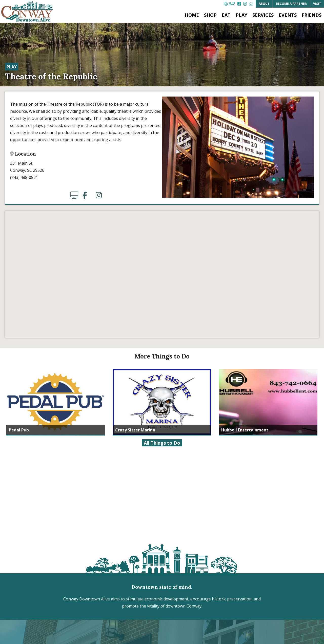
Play (241, 15)
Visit (317, 4)
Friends (312, 15)
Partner (291, 4)
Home (192, 15)
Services (263, 15)
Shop (210, 15)
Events (288, 15)
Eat (226, 15)
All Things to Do (162, 443)
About (264, 4)
